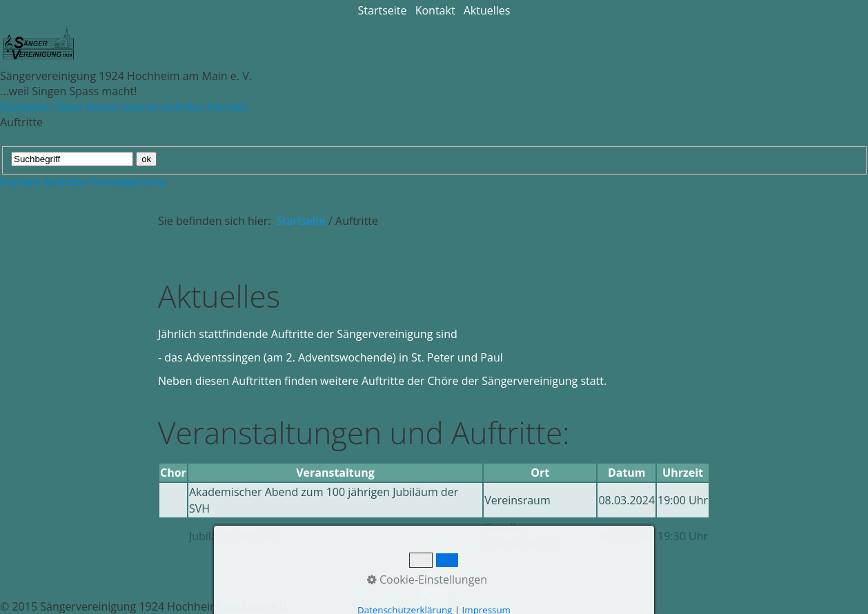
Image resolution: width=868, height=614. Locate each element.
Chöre (67, 107)
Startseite (383, 10)
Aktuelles (487, 10)
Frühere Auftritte (43, 182)
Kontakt (435, 10)
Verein (102, 107)
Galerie (140, 107)
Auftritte (183, 107)
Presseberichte (127, 182)
